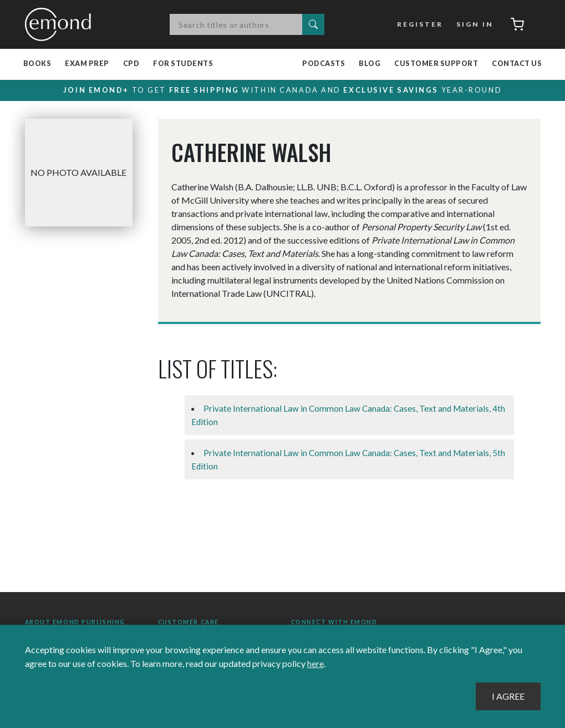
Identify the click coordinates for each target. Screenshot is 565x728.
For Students (183, 64)
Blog (370, 64)
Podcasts (324, 64)
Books (37, 64)
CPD (131, 64)
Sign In (473, 24)
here (315, 664)
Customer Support (436, 64)
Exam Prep (87, 64)
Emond (61, 24)
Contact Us (517, 64)
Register (418, 24)
